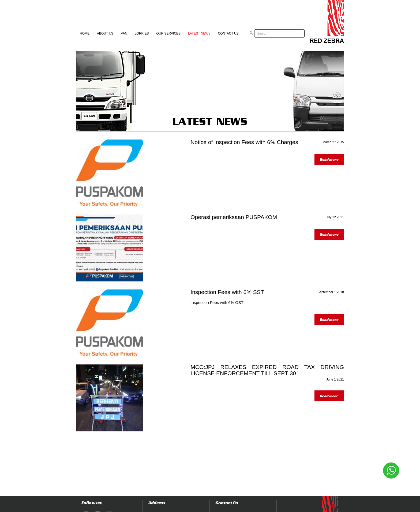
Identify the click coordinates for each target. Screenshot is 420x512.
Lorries (142, 33)
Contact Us (228, 33)
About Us (105, 33)
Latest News (199, 33)
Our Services (168, 33)
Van (124, 33)
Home (85, 33)
